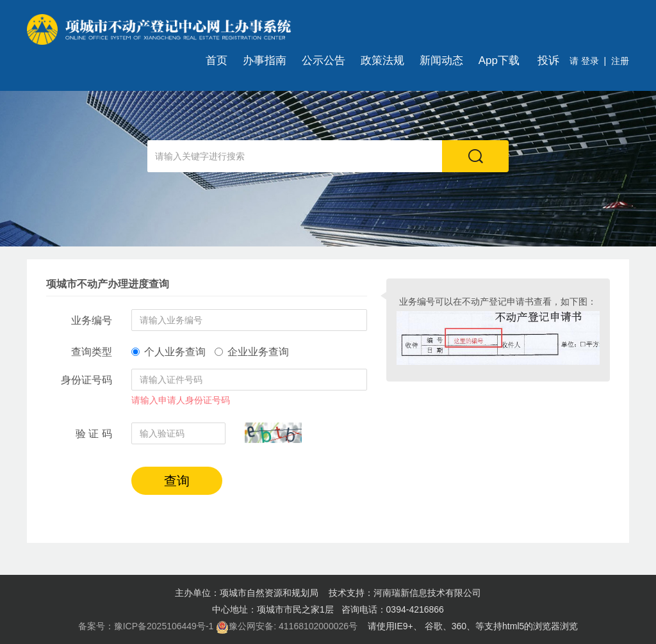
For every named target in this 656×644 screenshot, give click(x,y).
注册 (620, 61)
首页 (217, 60)
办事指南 (265, 60)
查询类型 (92, 352)
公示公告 (324, 60)
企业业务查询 (252, 352)
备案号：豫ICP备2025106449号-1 (146, 626)
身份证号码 (86, 380)
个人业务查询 (168, 352)
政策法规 (382, 60)
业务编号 (92, 320)
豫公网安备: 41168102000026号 (287, 627)
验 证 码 (94, 434)
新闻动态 (441, 60)
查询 (177, 481)
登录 (589, 61)
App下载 (499, 60)
